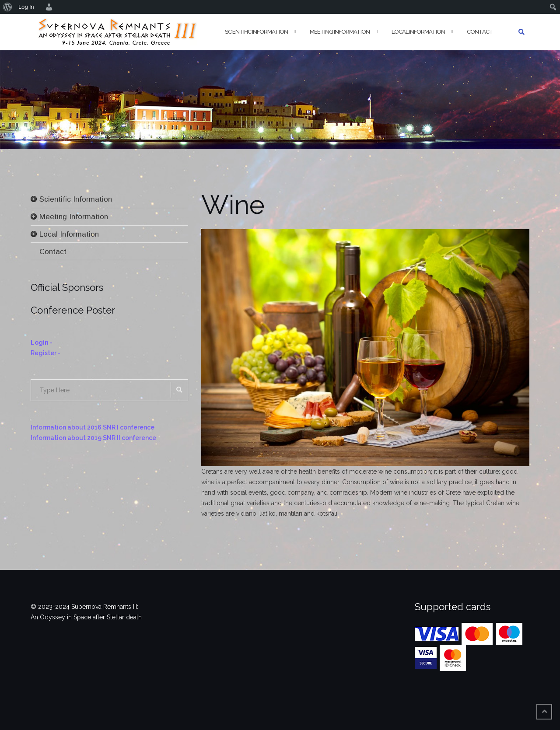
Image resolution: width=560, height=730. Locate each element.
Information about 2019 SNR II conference (93, 438)
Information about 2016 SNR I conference (93, 427)
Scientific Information (256, 32)
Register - (45, 353)
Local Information (418, 32)
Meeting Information (340, 32)
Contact (480, 32)
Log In (26, 7)
